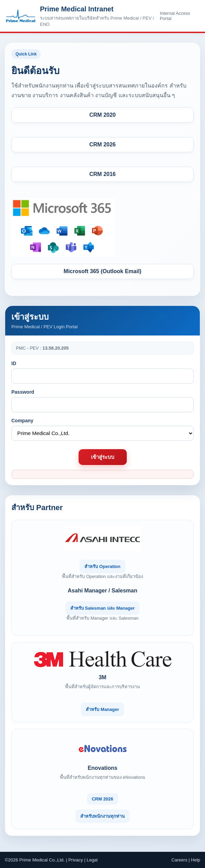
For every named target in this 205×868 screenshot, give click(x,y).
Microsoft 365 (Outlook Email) (103, 271)
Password (23, 392)
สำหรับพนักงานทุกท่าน (102, 816)
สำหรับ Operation (102, 566)
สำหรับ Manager (102, 709)
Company (22, 421)
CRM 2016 (102, 174)
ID (14, 363)
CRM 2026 (102, 144)
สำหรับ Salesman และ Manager (102, 608)
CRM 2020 (102, 115)
